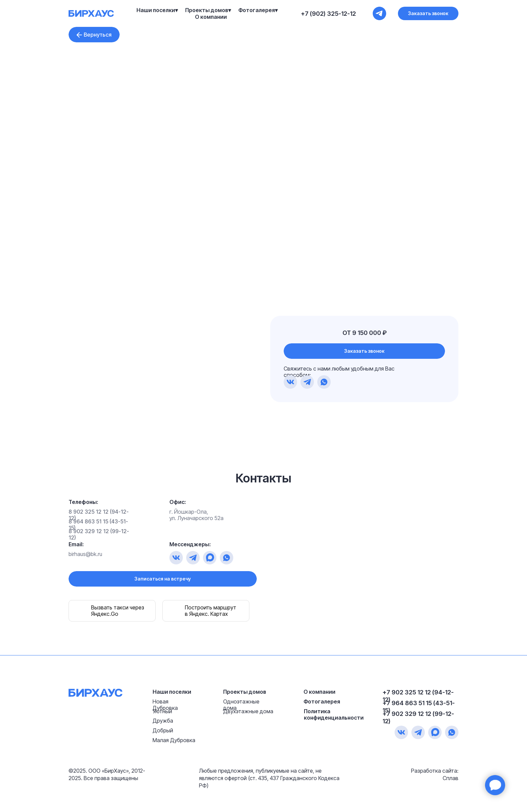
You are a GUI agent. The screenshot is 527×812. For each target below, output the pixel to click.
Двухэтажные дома (248, 711)
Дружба (163, 721)
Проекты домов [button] (207, 10)
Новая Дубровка (165, 705)
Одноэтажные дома (241, 705)
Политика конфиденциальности (334, 714)
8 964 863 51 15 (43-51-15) (98, 525)
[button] (428, 13)
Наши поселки (172, 692)
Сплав (451, 778)
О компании (211, 17)
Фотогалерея (322, 701)
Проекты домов (245, 692)
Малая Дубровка (174, 740)
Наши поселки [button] (156, 10)
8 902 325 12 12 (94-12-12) (99, 515)
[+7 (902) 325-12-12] (379, 13)
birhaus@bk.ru (85, 554)
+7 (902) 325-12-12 (328, 14)
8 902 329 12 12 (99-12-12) (99, 534)
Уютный (162, 711)
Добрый (163, 730)
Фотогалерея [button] (257, 10)
